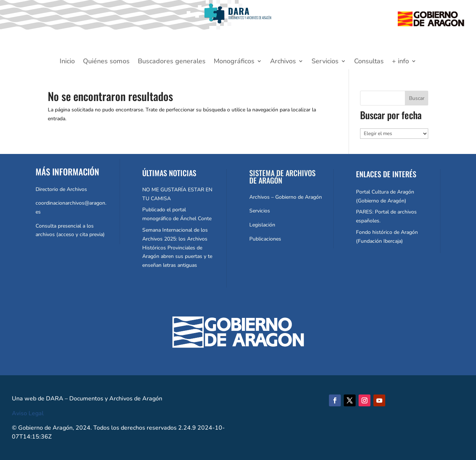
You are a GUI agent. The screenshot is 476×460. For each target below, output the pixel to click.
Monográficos (234, 62)
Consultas (369, 62)
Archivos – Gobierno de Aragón (286, 197)
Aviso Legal (28, 413)
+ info (400, 62)
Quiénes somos (106, 62)
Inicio (67, 62)
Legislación (262, 225)
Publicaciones (265, 239)
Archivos (283, 62)
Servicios (325, 62)
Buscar (417, 98)
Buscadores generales (172, 62)
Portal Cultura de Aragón (385, 192)
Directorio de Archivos (61, 189)
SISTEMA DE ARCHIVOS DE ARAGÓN (282, 177)
